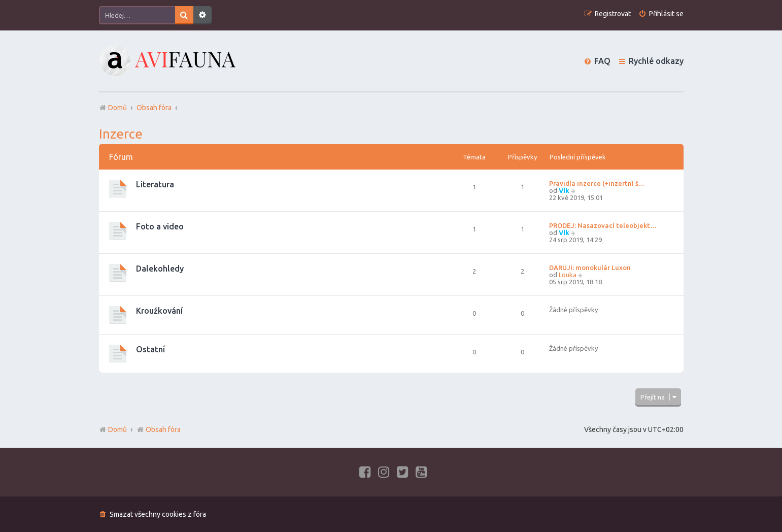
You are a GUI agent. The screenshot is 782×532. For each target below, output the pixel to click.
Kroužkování (159, 311)
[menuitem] (661, 14)
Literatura (155, 184)
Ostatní (150, 349)
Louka (568, 275)
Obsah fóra (159, 429)
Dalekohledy (160, 269)
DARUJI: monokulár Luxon (590, 268)
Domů (117, 429)
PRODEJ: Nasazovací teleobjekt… (603, 225)
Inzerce (121, 134)
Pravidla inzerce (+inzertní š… (597, 183)
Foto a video (160, 226)
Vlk (564, 190)
